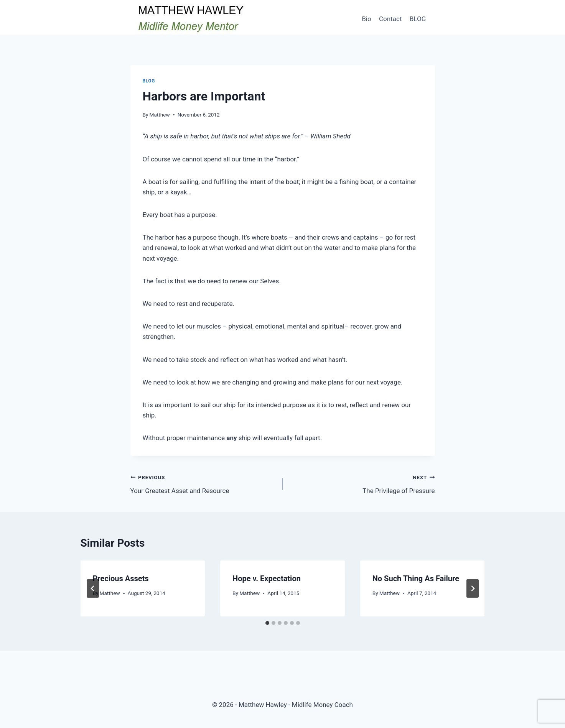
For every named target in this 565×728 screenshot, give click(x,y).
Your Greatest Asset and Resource (203, 483)
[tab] (267, 623)
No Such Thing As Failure (416, 578)
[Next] (473, 588)
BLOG (418, 19)
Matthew (160, 115)
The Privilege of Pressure (362, 483)
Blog (149, 81)
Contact (390, 19)
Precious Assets (121, 578)
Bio (366, 19)
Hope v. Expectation (267, 578)
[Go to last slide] (93, 588)
